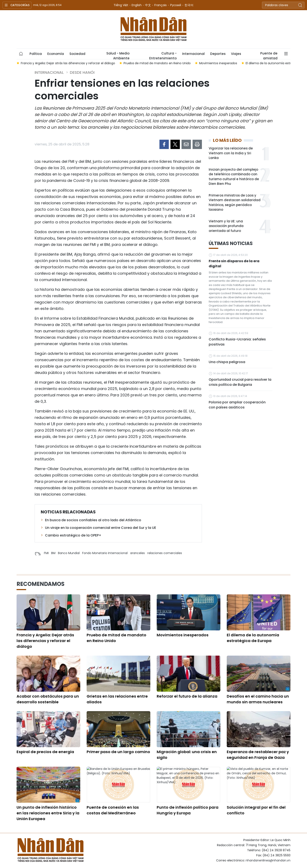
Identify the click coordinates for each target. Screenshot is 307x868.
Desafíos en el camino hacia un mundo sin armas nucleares (258, 699)
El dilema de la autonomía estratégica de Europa (253, 638)
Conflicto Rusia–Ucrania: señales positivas (237, 342)
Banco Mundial (69, 553)
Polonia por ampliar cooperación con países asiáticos (237, 405)
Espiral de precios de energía (45, 752)
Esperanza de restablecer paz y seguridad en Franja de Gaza (258, 755)
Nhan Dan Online (153, 29)
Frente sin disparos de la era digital (234, 264)
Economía (56, 54)
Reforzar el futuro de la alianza (187, 696)
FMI (46, 553)
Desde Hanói (82, 72)
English (137, 5)
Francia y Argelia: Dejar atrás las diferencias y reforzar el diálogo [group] (68, 63)
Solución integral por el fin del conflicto (256, 810)
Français (161, 5)
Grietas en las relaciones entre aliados (117, 699)
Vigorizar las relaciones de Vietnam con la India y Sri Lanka (231, 153)
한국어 (189, 5)
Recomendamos (41, 584)
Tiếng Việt (121, 5)
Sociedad (77, 54)
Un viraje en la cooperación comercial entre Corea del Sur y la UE (101, 528)
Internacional (193, 54)
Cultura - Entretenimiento (163, 55)
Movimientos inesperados (183, 635)
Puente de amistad (269, 55)
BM (53, 553)
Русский (176, 5)
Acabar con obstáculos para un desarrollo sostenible (48, 699)
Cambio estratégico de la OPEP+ (73, 535)
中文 (148, 5)
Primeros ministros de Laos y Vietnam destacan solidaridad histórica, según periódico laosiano (235, 203)
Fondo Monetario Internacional (105, 553)
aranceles (137, 553)
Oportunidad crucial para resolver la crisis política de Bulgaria (240, 382)
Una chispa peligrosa (227, 362)
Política (36, 54)
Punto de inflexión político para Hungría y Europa (188, 810)
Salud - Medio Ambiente (118, 55)
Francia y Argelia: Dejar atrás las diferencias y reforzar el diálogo (45, 641)
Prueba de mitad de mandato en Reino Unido (116, 638)
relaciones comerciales (165, 553)
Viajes (236, 54)
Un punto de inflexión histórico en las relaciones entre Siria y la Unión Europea (48, 813)
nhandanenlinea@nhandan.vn (268, 860)
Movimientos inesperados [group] (218, 63)
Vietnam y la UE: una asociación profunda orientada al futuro (226, 226)
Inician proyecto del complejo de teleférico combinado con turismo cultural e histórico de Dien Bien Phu (234, 177)
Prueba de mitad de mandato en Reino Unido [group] (157, 63)
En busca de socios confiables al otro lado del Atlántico (93, 520)
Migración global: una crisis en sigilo (187, 755)
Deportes (218, 54)
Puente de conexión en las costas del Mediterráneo (113, 810)
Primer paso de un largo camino (118, 752)
